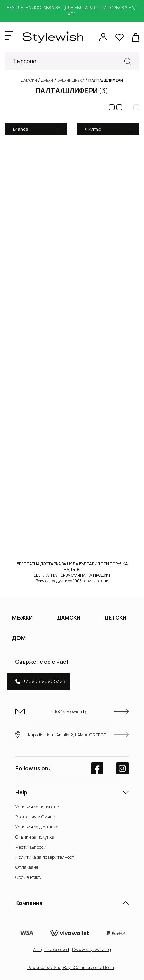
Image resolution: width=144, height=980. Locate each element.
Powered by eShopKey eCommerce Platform (71, 967)
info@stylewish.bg (72, 711)
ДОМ (19, 638)
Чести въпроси (31, 847)
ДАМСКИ (69, 618)
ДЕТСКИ (115, 618)
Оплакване (27, 867)
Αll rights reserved (51, 949)
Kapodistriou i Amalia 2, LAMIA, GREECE (72, 734)
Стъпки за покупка (35, 837)
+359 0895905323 (40, 681)
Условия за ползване (37, 807)
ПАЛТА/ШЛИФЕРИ (72, 91)
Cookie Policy (29, 877)
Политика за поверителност (45, 857)
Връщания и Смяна (35, 817)
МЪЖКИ (22, 618)
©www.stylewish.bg (91, 949)
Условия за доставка (37, 827)
